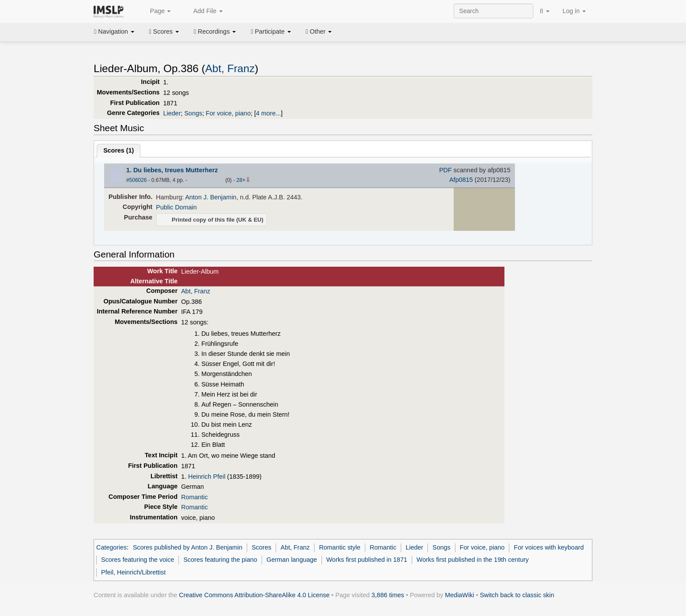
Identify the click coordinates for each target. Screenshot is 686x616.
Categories (112, 547)
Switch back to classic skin (517, 595)
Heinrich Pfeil (207, 477)
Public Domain (177, 207)
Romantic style (340, 547)
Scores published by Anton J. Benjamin (188, 547)
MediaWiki (460, 595)
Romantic (194, 497)
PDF (446, 170)
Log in (574, 11)
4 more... (268, 113)
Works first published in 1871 (367, 560)
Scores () (119, 150)
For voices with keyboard (549, 547)
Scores (164, 31)
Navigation (114, 31)
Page (156, 11)
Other (319, 31)
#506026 (137, 180)
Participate (271, 31)
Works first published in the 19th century (473, 560)
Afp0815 (461, 180)
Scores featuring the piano (220, 560)
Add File (203, 11)
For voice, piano (228, 113)
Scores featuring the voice (138, 560)
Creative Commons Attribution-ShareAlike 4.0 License (254, 595)
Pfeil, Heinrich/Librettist (133, 572)
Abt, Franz (230, 68)
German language (292, 560)
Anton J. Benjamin (211, 197)
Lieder (172, 113)
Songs (193, 113)
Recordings (215, 31)
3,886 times (388, 595)
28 (239, 180)
